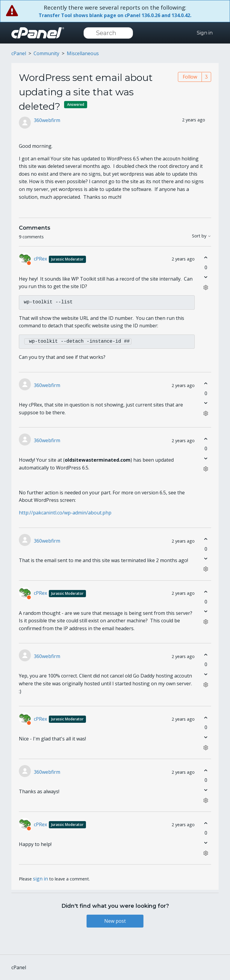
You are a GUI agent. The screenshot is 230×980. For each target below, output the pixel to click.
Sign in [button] (205, 33)
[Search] (108, 33)
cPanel (19, 53)
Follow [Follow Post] (190, 77)
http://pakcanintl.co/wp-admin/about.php (65, 513)
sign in (40, 879)
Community (46, 53)
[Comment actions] (206, 288)
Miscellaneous (83, 53)
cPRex (60, 259)
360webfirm (47, 120)
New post (115, 921)
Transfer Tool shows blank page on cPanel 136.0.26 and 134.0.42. (115, 15)
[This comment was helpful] (206, 258)
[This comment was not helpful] (206, 277)
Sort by (202, 236)
